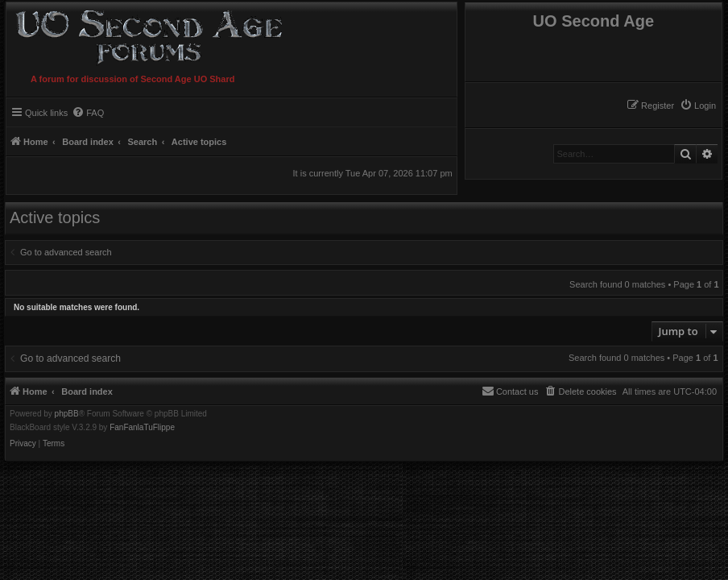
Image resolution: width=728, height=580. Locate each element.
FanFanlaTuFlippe (142, 428)
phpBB (67, 414)
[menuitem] (698, 106)
